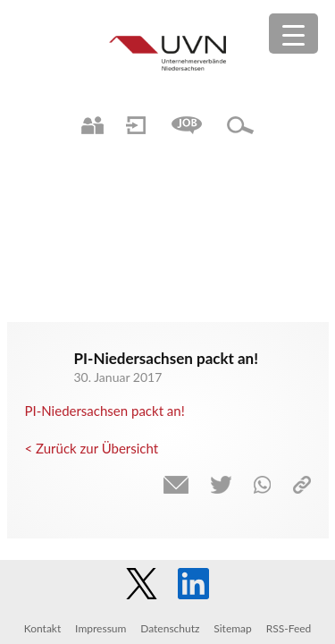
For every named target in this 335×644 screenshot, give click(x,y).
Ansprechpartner (92, 125)
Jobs (187, 125)
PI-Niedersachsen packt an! (105, 411)
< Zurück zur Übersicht (92, 448)
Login (136, 125)
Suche (240, 125)
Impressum (100, 628)
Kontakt (43, 628)
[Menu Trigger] (293, 34)
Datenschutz (170, 628)
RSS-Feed (289, 628)
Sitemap (233, 628)
